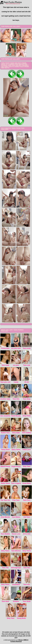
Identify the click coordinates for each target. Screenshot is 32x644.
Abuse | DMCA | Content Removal (19, 641)
